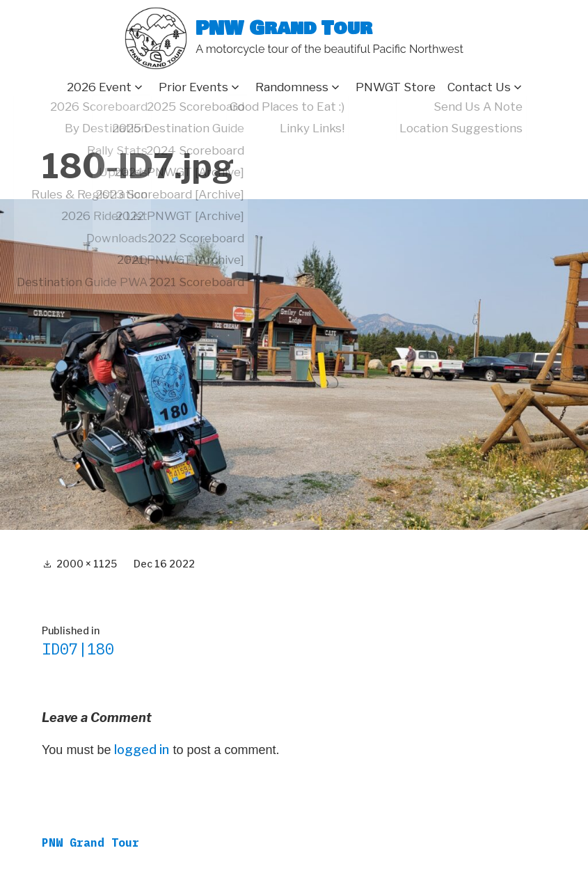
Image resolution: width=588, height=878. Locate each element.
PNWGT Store (396, 87)
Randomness (292, 87)
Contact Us (479, 87)
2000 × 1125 (87, 564)
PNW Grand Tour (284, 29)
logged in (142, 750)
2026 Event (99, 87)
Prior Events (193, 87)
